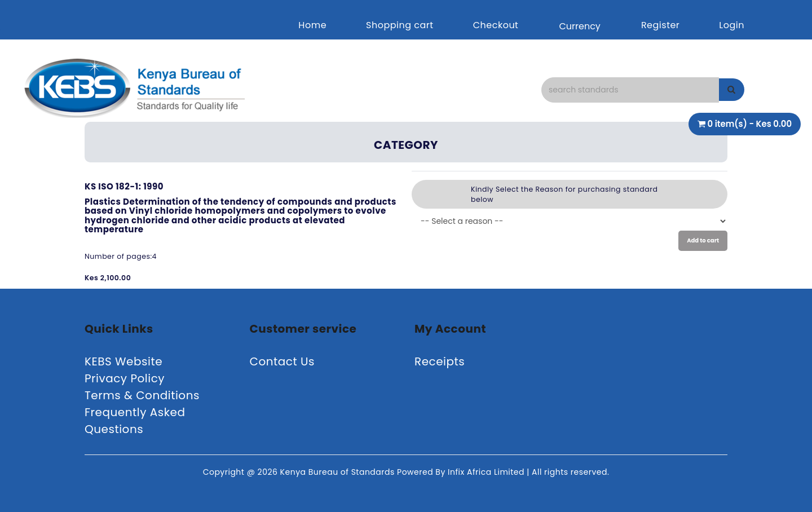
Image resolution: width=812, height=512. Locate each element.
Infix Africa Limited (487, 472)
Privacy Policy (125, 378)
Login (732, 25)
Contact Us (283, 361)
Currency (579, 26)
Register (660, 25)
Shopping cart (400, 25)
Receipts (440, 361)
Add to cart (703, 240)
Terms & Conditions (142, 395)
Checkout (496, 25)
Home (312, 25)
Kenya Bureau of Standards (339, 472)
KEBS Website (123, 361)
